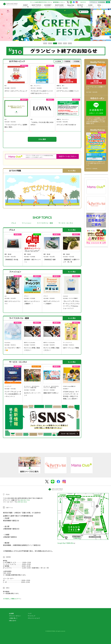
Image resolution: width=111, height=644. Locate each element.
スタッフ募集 (80, 6)
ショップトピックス (36, 6)
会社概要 (11, 613)
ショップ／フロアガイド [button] (59, 6)
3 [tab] (55, 43)
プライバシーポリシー (15, 616)
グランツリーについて (34, 618)
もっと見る (72, 171)
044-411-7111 (25, 500)
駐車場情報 (102, 2)
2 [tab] (50, 43)
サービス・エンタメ (66, 223)
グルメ (14, 223)
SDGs (99, 6)
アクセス (93, 2)
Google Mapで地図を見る (66, 543)
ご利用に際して (13, 618)
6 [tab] (70, 43)
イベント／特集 (26, 6)
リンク (30, 613)
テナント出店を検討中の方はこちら (41, 2)
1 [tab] (45, 43)
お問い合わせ (13, 621)
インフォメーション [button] (90, 6)
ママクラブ (71, 6)
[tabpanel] (55, 25)
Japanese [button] (83, 2)
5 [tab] (65, 43)
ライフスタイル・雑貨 (45, 223)
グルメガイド (48, 6)
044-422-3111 (22, 502)
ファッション (27, 223)
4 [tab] (60, 43)
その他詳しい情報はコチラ (12, 599)
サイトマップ (31, 616)
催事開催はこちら (59, 2)
